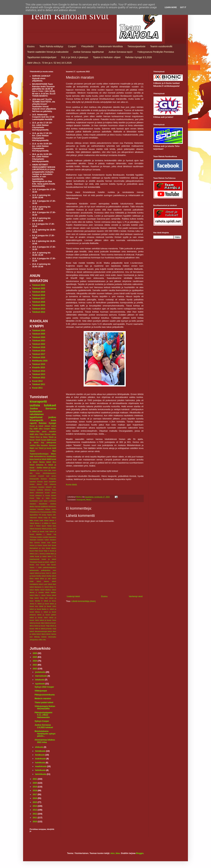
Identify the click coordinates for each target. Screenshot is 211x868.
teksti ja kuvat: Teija (42, 626)
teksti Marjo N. (50, 587)
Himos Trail (42, 484)
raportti (33, 423)
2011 (35, 818)
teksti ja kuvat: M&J (37, 623)
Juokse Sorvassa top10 (121, 52)
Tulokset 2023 (39, 285)
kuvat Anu (46, 543)
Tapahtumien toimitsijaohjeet (42, 57)
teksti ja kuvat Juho (48, 606)
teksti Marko (35, 590)
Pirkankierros (35, 512)
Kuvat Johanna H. (37, 495)
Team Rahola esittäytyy (51, 46)
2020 (35, 783)
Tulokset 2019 (39, 292)
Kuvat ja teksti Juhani (40, 426)
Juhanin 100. (51, 487)
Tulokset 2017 (39, 298)
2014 (35, 806)
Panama (41, 509)
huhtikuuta (40, 763)
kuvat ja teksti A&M (43, 459)
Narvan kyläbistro (42, 507)
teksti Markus (46, 590)
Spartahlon (34, 515)
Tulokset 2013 (39, 312)
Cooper (47, 429)
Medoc (89, 500)
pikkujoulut (51, 443)
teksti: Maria (41, 634)
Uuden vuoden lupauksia (47, 537)
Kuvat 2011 (37, 388)
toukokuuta (41, 759)
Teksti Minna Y (50, 520)
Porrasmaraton (46, 512)
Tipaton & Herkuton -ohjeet (107, 57)
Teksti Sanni (41, 526)
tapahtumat (36, 417)
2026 (35, 653)
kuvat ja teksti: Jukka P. (47, 562)
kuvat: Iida (45, 565)
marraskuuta (41, 676)
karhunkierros (40, 456)
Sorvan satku (50, 434)
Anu (41, 470)
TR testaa (43, 515)
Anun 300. (47, 470)
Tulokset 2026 (39, 331)
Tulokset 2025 (39, 334)
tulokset (50, 405)
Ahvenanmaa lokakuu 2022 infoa (45, 741)
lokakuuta (40, 680)
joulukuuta (40, 672)
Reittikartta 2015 (40, 361)
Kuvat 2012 (37, 381)
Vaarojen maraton (37, 540)
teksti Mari (52, 584)
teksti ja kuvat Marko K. (39, 609)
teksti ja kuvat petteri (47, 615)
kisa (31, 543)
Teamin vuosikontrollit (161, 46)
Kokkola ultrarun (44, 490)
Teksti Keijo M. (44, 518)
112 (38, 470)
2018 (35, 791)
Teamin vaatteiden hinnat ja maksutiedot (48, 52)
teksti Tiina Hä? (41, 598)
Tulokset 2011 (39, 384)
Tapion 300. (52, 515)
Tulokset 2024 (39, 337)
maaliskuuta (41, 766)
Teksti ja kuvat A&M (47, 448)
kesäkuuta (40, 755)
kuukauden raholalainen (37, 413)
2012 (35, 814)
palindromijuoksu (49, 567)
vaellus (33, 445)
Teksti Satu (52, 526)
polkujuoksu (46, 570)
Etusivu (31, 46)
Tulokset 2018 (39, 295)
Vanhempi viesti (136, 596)
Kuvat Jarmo (51, 493)
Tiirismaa (33, 537)
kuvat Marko (51, 548)
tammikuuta (41, 774)
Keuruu (32, 490)
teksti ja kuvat (43, 604)
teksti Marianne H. (37, 587)
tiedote (44, 637)
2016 (35, 798)
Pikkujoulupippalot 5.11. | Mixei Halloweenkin (43, 715)
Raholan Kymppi (47, 423)
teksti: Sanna (51, 634)
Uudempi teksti (73, 596)
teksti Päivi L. (35, 595)
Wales (53, 454)
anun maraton (49, 431)
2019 (35, 787)
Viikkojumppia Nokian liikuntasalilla (45, 707)
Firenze (40, 482)
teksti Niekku (51, 592)
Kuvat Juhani (51, 495)
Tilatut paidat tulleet (44, 702)
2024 (35, 661)
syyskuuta (40, 684)
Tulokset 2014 (39, 309)
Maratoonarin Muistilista (111, 46)
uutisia (35, 405)
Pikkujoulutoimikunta (45, 695)
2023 (35, 665)
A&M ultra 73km (37, 434)
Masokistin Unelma (48, 504)
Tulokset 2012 (39, 378)
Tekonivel (33, 518)
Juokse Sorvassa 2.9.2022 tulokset (44, 726)
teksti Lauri (43, 584)
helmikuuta (41, 770)
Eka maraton (42, 445)
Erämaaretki (34, 479)
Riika (54, 512)
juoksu (52, 417)
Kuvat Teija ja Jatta (40, 498)
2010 (35, 822)
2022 (35, 669)
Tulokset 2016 (39, 302)
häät (31, 456)
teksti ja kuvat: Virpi (48, 629)
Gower (32, 484)
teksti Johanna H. (38, 465)
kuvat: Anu (34, 565)
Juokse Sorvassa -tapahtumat (88, 52)
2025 (35, 657)
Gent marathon (50, 482)
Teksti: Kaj (51, 534)
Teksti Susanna (35, 529)
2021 (35, 779)
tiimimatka (52, 637)
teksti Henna (43, 581)
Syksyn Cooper (42, 721)
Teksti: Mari (43, 451)
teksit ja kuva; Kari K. (43, 573)
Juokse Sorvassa (43, 408)
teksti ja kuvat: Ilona (48, 620)
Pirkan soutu (51, 509)
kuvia (53, 420)
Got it (183, 7)
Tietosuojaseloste (136, 46)
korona (37, 543)
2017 (35, 794)
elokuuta (39, 747)
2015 (35, 802)
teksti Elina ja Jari (43, 579)
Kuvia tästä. (72, 485)
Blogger (140, 853)
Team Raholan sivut (69, 16)
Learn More (171, 7)
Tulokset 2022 (39, 288)
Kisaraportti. (37, 420)
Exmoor (44, 479)
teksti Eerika (46, 576)
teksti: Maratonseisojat (38, 631)
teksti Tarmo (46, 595)
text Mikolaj (35, 637)
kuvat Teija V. (44, 551)
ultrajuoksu (34, 640)
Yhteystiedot (87, 46)
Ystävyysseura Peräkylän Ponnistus (156, 52)
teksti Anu (51, 462)
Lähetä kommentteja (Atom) (83, 601)
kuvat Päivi (34, 551)
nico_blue (115, 853)
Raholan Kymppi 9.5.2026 (139, 57)
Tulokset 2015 (39, 305)
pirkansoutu (34, 570)
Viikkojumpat (41, 691)
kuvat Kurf (47, 545)
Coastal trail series (47, 476)
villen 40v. (42, 640)
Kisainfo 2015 (38, 368)
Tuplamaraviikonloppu (39, 454)
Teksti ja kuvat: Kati (40, 531)
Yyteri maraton (50, 540)
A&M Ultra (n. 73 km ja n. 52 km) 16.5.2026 (49, 63)
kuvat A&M (46, 440)
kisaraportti (81, 500)
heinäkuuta (41, 751)
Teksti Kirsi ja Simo (39, 437)
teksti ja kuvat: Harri (39, 618)
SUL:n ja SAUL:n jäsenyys (75, 57)
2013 (35, 810)
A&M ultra (38, 429)
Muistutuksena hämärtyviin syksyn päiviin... (45, 734)
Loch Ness (43, 501)
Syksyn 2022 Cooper (44, 687)
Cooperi (72, 46)
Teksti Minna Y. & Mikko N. (40, 523)
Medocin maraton (43, 699)
